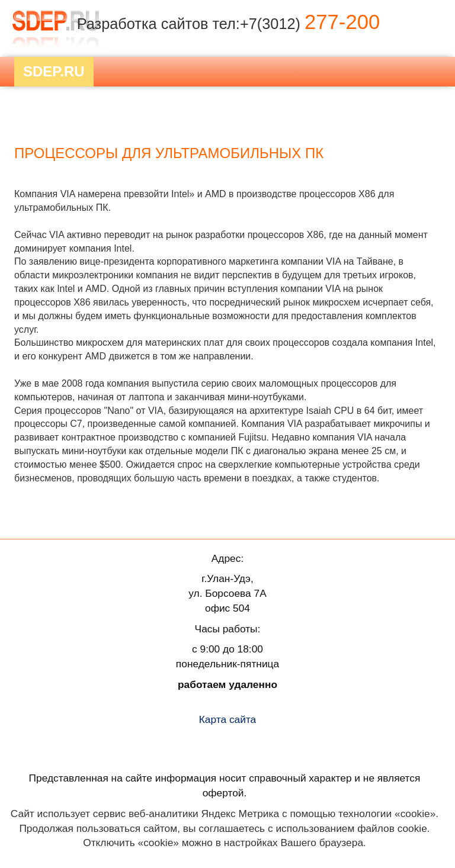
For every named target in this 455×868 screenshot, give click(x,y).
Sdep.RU (54, 71)
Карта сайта (228, 719)
